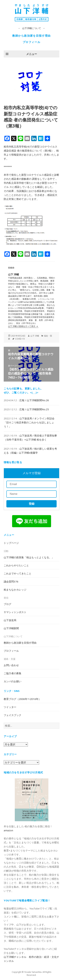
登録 (32, 504)
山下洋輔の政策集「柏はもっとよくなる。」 (29, 557)
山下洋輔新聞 (11, 628)
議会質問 (11, 581)
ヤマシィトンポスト (15, 612)
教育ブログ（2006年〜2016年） (22, 699)
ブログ (7, 604)
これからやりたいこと (16, 565)
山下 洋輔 (35, 336)
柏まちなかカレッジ (15, 590)
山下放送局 (10, 620)
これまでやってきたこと (18, 573)
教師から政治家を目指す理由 (32, 36)
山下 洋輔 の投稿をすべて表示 (22, 326)
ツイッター (10, 707)
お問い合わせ (11, 665)
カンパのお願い (13, 681)
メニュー (32, 54)
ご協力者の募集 (13, 673)
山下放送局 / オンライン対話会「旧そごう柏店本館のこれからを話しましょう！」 (29, 422)
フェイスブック (13, 715)
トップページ (11, 543)
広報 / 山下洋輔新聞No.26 (34, 400)
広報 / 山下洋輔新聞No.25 (34, 409)
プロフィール (32, 42)
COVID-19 (20, 339)
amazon (8, 830)
